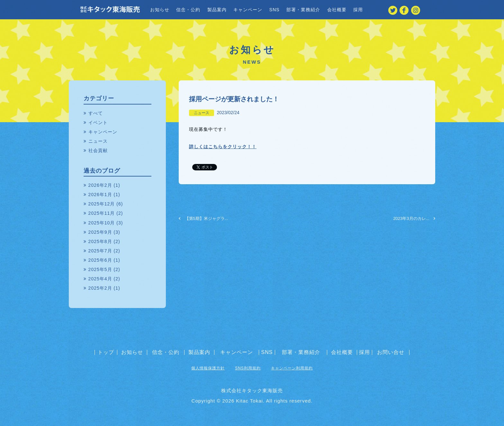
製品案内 (217, 10)
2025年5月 (100, 269)
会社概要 (337, 10)
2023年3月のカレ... (414, 218)
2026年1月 (100, 195)
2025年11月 (102, 213)
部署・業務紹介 (303, 10)
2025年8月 (100, 241)
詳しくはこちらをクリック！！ (223, 147)
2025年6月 (100, 260)
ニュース (202, 113)
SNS (274, 10)
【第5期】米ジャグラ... (203, 218)
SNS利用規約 (248, 368)
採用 (358, 10)
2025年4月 (100, 279)
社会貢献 (98, 150)
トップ (106, 352)
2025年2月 (100, 288)
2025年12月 (102, 204)
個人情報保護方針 (208, 368)
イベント (98, 122)
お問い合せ (391, 352)
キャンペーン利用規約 (292, 368)
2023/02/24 (228, 113)
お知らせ (160, 10)
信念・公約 (188, 10)
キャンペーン (248, 10)
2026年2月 (100, 185)
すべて (96, 113)
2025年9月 (100, 232)
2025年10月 (102, 223)
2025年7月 (100, 251)
